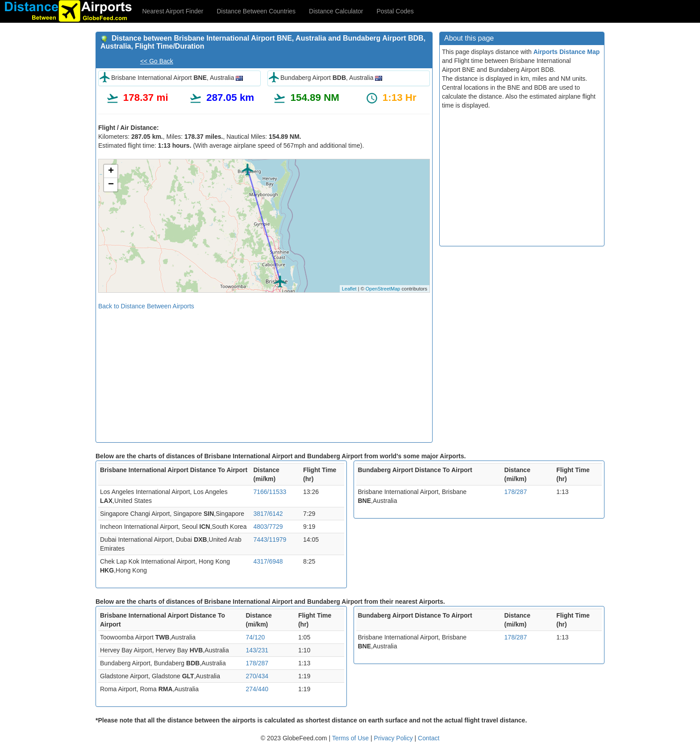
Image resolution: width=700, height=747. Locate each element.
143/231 (257, 650)
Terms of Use (351, 738)
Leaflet (349, 289)
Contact (429, 738)
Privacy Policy (394, 738)
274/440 (257, 689)
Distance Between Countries (256, 11)
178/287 (516, 492)
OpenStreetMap (383, 289)
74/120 (255, 637)
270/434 (257, 676)
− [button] (111, 185)
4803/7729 (268, 527)
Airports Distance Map (567, 52)
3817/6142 (268, 514)
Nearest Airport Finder (173, 11)
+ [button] (111, 171)
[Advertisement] (264, 373)
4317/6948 (268, 561)
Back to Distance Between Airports (146, 306)
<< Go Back (157, 61)
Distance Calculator (336, 11)
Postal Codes (395, 11)
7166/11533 (270, 492)
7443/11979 (270, 539)
